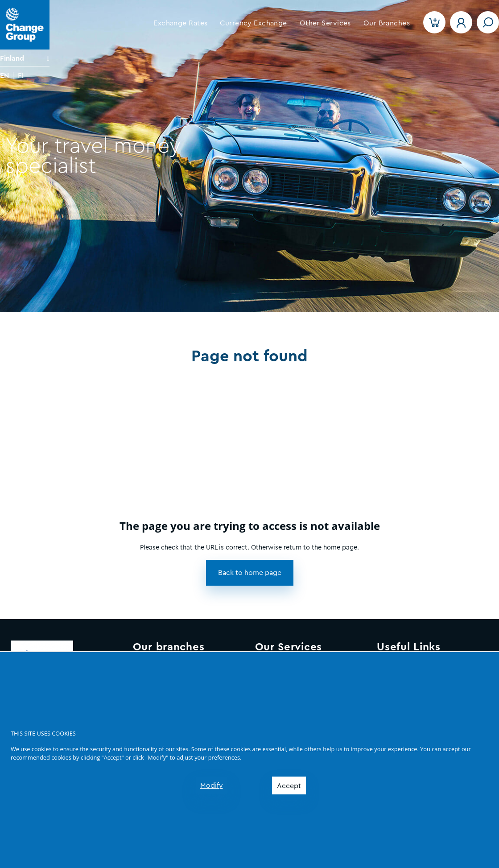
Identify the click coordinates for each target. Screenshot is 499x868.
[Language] (25, 58)
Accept (289, 786)
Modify (212, 785)
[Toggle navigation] (488, 22)
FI (21, 76)
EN (4, 76)
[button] (180, 23)
